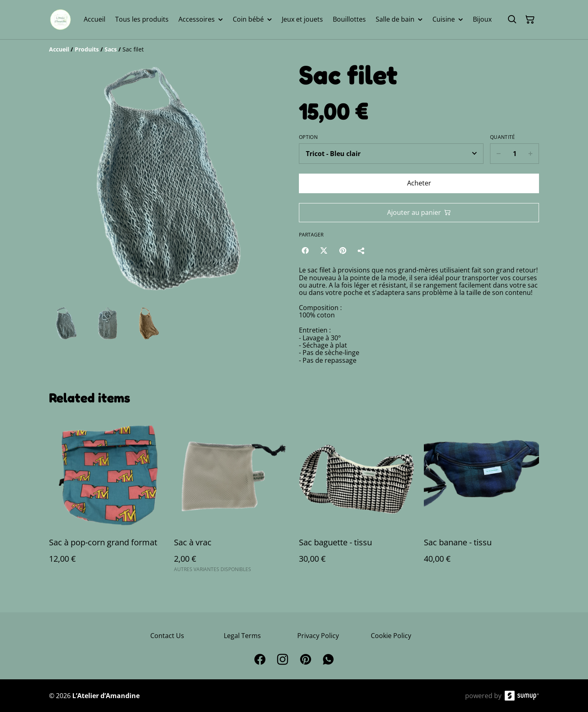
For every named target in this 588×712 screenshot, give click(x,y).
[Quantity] (514, 154)
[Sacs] (111, 49)
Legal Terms (242, 636)
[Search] (512, 20)
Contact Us (167, 636)
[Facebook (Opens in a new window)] (305, 250)
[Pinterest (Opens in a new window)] (343, 250)
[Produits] (87, 49)
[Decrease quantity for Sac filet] (498, 154)
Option (308, 137)
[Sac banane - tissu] (481, 498)
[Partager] (361, 250)
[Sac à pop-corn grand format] (107, 498)
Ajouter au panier (419, 212)
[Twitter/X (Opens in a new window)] (324, 250)
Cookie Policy (391, 636)
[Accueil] (59, 49)
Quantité (502, 137)
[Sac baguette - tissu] (356, 498)
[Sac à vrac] (232, 498)
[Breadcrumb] (294, 49)
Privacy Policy (318, 636)
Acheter (419, 183)
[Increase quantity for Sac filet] (531, 154)
